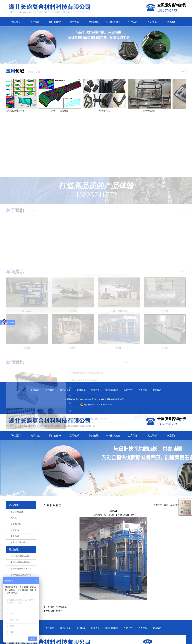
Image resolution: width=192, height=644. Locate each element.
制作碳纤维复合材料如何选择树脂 (88, 336)
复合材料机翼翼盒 (61, 129)
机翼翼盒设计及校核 (16, 129)
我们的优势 (55, 22)
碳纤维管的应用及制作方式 (85, 359)
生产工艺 (133, 22)
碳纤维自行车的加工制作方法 (86, 351)
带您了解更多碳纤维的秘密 (85, 344)
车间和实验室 (113, 22)
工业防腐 (15, 555)
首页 (166, 524)
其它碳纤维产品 (18, 561)
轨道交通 (15, 549)
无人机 (14, 537)
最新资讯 (14, 568)
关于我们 (35, 22)
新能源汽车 (16, 543)
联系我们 (172, 22)
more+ (183, 90)
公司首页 (35, 409)
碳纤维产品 (106, 129)
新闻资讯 (94, 22)
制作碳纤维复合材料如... (22, 575)
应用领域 (74, 22)
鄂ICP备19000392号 (85, 418)
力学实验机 (61, 626)
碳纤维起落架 (150, 129)
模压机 (59, 629)
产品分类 (14, 524)
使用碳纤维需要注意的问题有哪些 (88, 366)
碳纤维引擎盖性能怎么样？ (85, 389)
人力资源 (152, 22)
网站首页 (16, 22)
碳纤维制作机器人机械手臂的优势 (88, 374)
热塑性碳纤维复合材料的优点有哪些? (89, 382)
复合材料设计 (17, 531)
